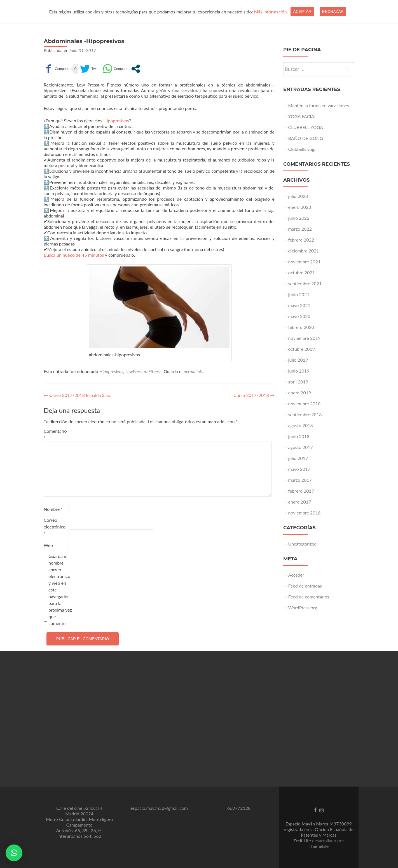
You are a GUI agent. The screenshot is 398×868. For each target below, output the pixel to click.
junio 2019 (299, 371)
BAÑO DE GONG (306, 138)
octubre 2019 (302, 349)
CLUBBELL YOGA (306, 127)
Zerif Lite (303, 840)
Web (48, 545)
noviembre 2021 (305, 262)
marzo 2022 (300, 229)
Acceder (296, 575)
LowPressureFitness (143, 371)
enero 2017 (300, 502)
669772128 (239, 808)
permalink (193, 371)
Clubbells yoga (302, 149)
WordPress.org (303, 608)
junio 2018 (299, 436)
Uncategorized (303, 544)
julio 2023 (298, 196)
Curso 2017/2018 (254, 395)
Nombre (53, 509)
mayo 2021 (299, 305)
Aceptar (302, 11)
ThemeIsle (319, 846)
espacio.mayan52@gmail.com (159, 808)
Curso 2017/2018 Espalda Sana (78, 395)
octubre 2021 (302, 272)
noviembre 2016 (305, 513)
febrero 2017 (301, 491)
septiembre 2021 (305, 283)
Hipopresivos (116, 121)
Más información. (271, 12)
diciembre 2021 (304, 251)
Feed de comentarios (309, 597)
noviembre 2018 (305, 403)
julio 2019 (298, 360)
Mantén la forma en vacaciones (319, 105)
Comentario (55, 434)
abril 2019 (298, 382)
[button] (14, 853)
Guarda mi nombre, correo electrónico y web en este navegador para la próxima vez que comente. (60, 590)
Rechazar (333, 11)
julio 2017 (298, 458)
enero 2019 (300, 393)
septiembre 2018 (305, 414)
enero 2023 (300, 207)
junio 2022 (299, 218)
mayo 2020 (299, 316)
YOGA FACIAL (302, 116)
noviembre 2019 (305, 338)
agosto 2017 (301, 447)
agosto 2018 (301, 425)
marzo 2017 (300, 480)
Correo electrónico (55, 527)
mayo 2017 (299, 469)
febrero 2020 (301, 327)
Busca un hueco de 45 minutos (74, 255)
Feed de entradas (305, 586)
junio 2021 (299, 294)
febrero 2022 (301, 240)
